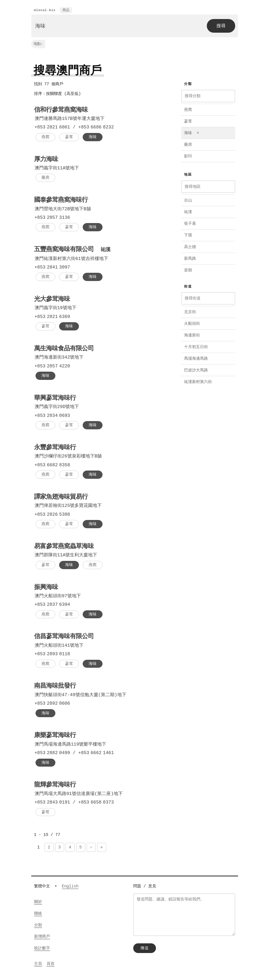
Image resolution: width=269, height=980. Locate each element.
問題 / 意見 (145, 887)
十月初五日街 (196, 347)
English (70, 887)
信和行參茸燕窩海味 (61, 111)
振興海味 (46, 588)
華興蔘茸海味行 (55, 399)
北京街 (190, 312)
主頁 (38, 964)
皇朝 (188, 270)
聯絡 (38, 914)
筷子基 (190, 224)
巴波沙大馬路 (196, 370)
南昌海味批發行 (55, 687)
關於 (38, 902)
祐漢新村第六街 (198, 382)
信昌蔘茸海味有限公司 (64, 637)
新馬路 (190, 259)
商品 (66, 10)
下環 (188, 235)
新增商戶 (42, 937)
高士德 (190, 247)
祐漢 (188, 212)
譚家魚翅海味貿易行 (61, 498)
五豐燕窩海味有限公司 (72, 250)
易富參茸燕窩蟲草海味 (64, 547)
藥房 (45, 178)
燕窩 (45, 137)
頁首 (51, 964)
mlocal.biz (45, 10)
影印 (188, 156)
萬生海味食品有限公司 (64, 349)
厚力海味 (46, 160)
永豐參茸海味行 (55, 448)
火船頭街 (192, 324)
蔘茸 (69, 137)
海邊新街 (192, 335)
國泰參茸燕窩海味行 (61, 201)
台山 (188, 200)
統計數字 (42, 949)
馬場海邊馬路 (196, 359)
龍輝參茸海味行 (55, 786)
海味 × (192, 133)
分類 (38, 926)
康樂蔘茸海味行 (55, 736)
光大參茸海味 (52, 300)
